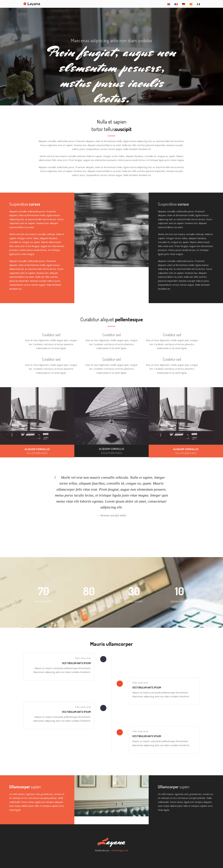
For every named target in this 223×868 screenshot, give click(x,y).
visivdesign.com (120, 850)
